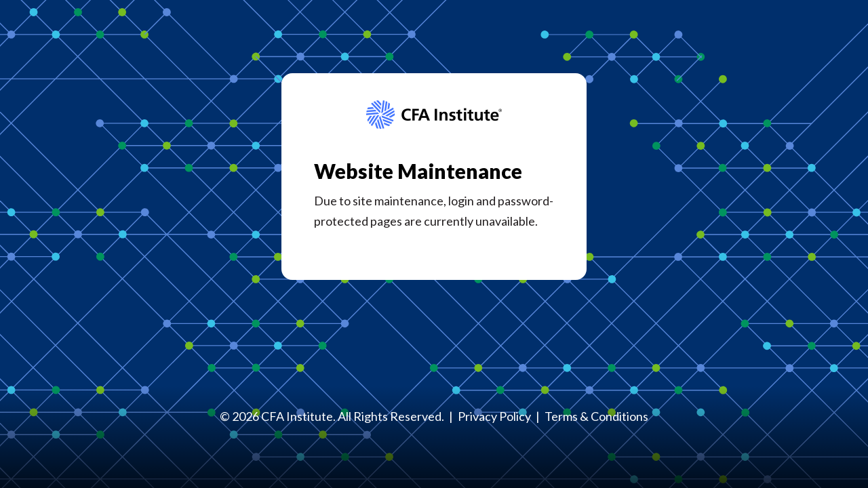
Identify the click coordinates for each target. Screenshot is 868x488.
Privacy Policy (494, 416)
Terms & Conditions (596, 416)
